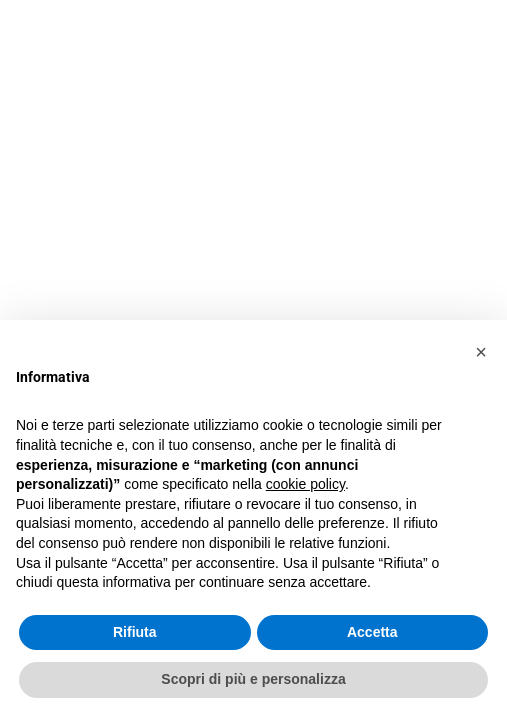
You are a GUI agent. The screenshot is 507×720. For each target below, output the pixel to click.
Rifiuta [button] (135, 632)
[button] (481, 352)
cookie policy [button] (305, 484)
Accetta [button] (372, 632)
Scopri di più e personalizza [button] (253, 679)
